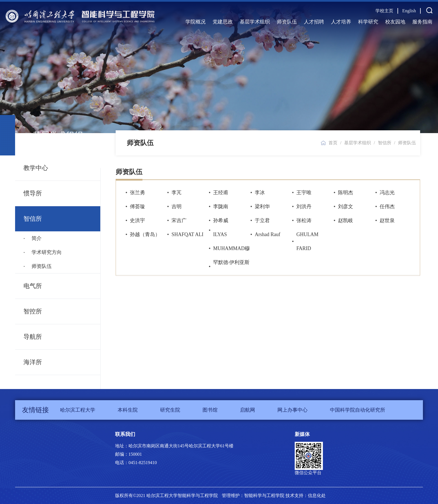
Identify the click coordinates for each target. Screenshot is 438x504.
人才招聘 (314, 22)
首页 (333, 143)
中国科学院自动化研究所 (358, 410)
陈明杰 (346, 193)
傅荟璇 (137, 207)
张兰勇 (137, 193)
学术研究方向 (46, 252)
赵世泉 (387, 220)
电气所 (33, 286)
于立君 (262, 220)
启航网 (247, 410)
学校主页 (384, 11)
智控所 (33, 311)
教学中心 (36, 168)
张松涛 (304, 220)
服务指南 (422, 22)
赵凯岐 (346, 220)
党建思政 (223, 22)
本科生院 (128, 410)
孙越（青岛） (145, 234)
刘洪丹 (304, 207)
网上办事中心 (292, 410)
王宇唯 (304, 193)
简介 (36, 238)
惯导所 (33, 193)
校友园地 (395, 22)
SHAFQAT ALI (187, 234)
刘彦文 (346, 207)
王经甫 (221, 193)
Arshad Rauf (267, 234)
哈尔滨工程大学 (78, 410)
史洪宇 (137, 220)
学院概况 (196, 22)
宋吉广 (179, 220)
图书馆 (210, 410)
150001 (135, 454)
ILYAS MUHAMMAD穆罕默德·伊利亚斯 (231, 248)
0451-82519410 (143, 463)
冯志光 (387, 193)
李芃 (177, 193)
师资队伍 (287, 22)
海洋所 (33, 362)
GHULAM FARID (307, 241)
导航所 (33, 337)
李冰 (260, 193)
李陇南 (221, 207)
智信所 (33, 219)
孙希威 (221, 220)
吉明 (177, 207)
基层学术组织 (255, 22)
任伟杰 (387, 207)
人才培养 (341, 22)
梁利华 (262, 207)
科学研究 (368, 22)
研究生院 (170, 410)
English (409, 11)
